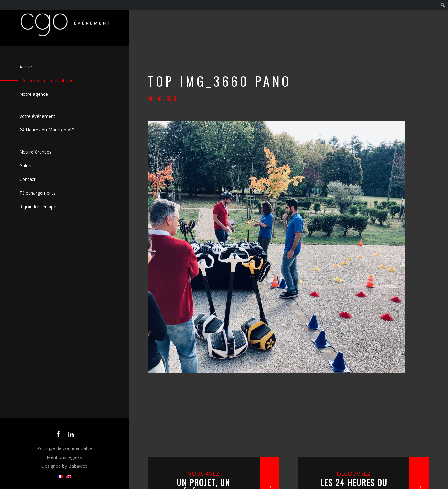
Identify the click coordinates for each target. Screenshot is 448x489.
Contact (27, 179)
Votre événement (37, 116)
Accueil (27, 67)
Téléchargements (37, 193)
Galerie (27, 165)
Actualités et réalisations (48, 81)
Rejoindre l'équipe (38, 207)
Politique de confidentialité (64, 448)
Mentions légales (64, 457)
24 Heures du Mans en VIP (47, 130)
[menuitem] (60, 477)
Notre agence (34, 94)
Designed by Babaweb (64, 466)
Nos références (35, 152)
